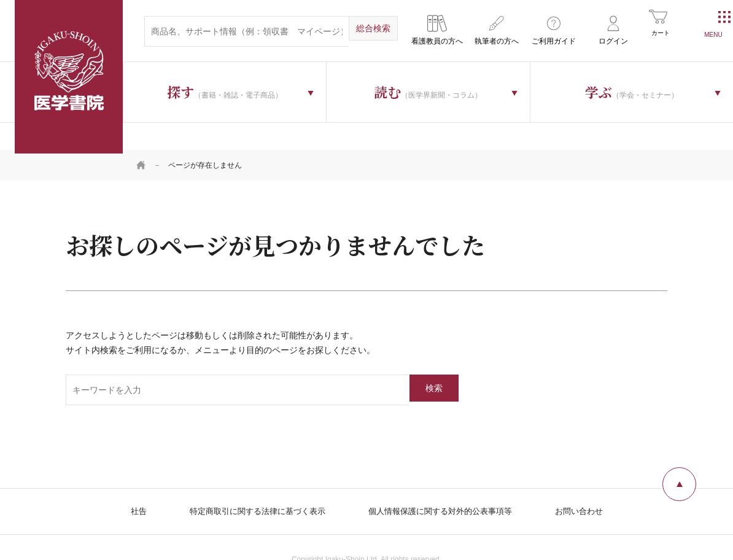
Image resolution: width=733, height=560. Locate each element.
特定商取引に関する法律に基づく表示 (250, 484)
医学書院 (69, 77)
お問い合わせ (590, 484)
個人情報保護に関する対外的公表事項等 (444, 484)
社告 (126, 484)
